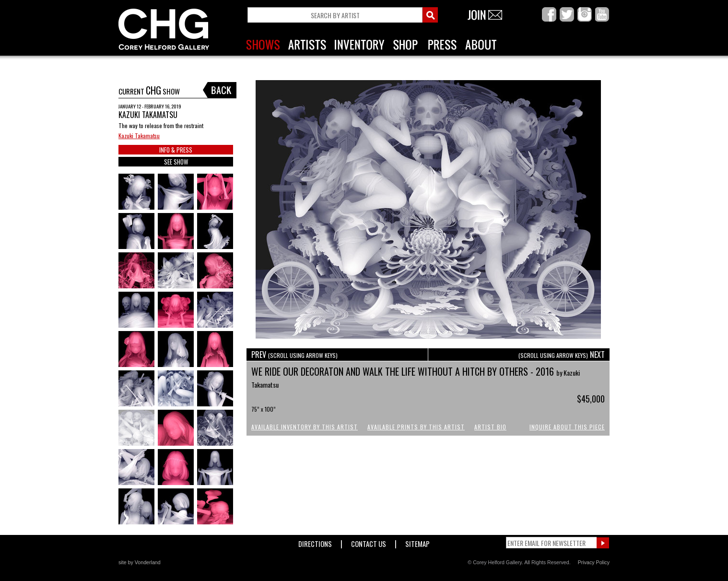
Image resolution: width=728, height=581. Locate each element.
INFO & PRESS (176, 150)
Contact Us (369, 542)
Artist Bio (490, 427)
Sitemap (417, 542)
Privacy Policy (594, 562)
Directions (315, 542)
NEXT (562, 355)
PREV (294, 355)
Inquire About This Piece (567, 427)
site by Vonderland (140, 562)
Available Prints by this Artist (416, 427)
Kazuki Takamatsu (139, 136)
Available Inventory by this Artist (305, 427)
